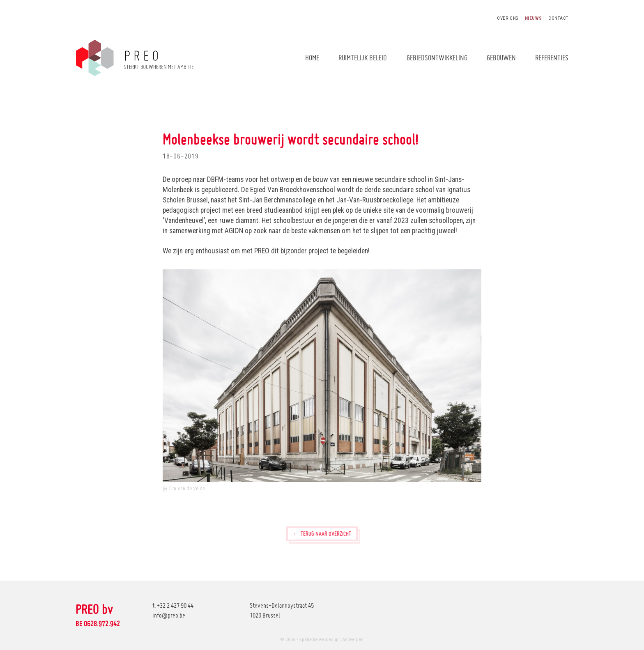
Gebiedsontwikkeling (437, 58)
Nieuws (533, 18)
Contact (558, 18)
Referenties (552, 58)
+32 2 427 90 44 (175, 605)
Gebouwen (501, 58)
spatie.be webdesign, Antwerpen (331, 640)
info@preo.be (169, 615)
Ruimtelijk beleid (363, 58)
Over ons (507, 18)
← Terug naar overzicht (322, 534)
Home (312, 58)
